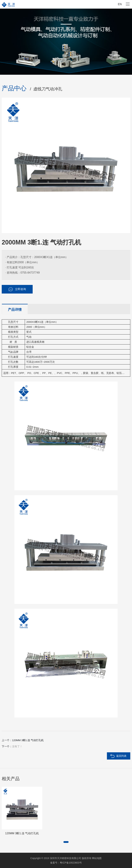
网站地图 (97, 858)
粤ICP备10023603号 (71, 863)
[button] (66, 842)
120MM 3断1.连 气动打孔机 (28, 740)
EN (120, 4)
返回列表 (121, 756)
